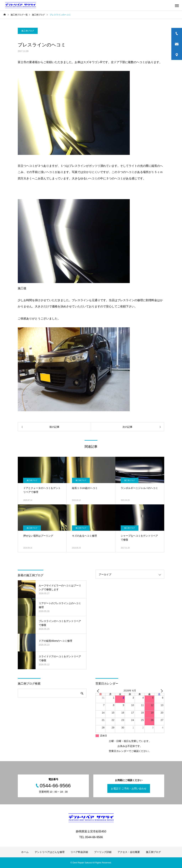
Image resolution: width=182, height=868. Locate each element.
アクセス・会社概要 (129, 852)
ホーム (25, 852)
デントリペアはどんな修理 (50, 852)
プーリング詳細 (103, 852)
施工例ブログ (28, 31)
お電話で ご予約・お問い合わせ (129, 789)
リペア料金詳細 (79, 852)
